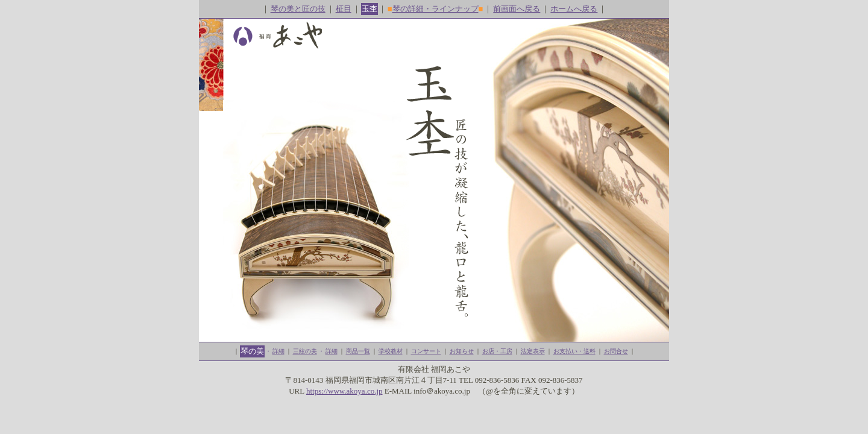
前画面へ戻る (517, 9)
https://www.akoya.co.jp (344, 391)
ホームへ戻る (574, 9)
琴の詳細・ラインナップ (436, 9)
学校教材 (391, 351)
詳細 (278, 351)
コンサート (426, 351)
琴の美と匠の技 (298, 9)
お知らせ (462, 351)
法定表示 (533, 351)
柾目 (344, 9)
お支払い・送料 (574, 351)
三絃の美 (305, 351)
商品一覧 (358, 351)
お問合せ (616, 351)
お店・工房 (497, 351)
